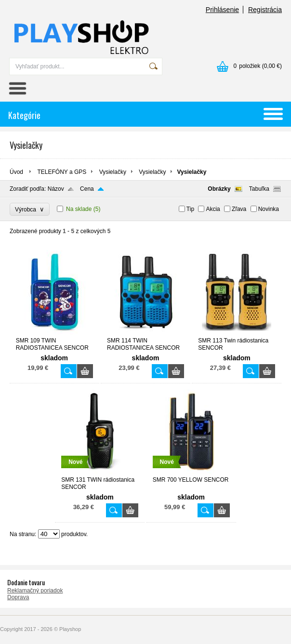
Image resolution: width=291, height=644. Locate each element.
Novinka (269, 209)
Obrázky (219, 189)
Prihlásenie (222, 10)
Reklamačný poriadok (35, 591)
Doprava (18, 597)
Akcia (213, 209)
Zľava (239, 209)
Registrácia (265, 10)
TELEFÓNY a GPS (62, 172)
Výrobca (30, 209)
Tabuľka (259, 189)
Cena (87, 189)
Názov (56, 189)
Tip (190, 209)
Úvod (16, 172)
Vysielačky (113, 172)
